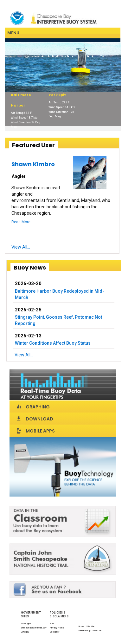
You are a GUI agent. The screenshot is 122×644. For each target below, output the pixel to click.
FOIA (52, 624)
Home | (82, 626)
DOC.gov (25, 632)
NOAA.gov (26, 624)
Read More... (22, 222)
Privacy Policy (57, 628)
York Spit (57, 95)
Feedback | (85, 631)
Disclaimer (55, 632)
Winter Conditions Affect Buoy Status (53, 343)
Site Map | (92, 626)
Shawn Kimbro (33, 164)
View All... (21, 247)
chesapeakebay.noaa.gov (34, 628)
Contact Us (96, 631)
